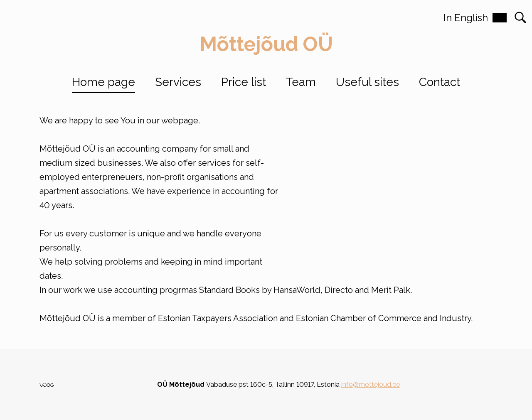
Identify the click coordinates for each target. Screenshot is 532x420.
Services (178, 82)
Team (301, 82)
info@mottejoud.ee (371, 384)
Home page (103, 82)
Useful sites (367, 82)
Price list (244, 82)
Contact (440, 82)
